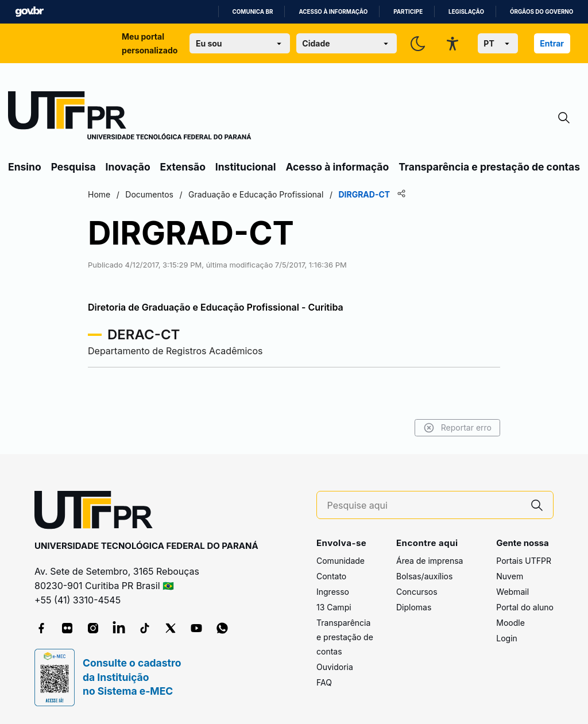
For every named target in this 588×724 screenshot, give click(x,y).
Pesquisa (73, 167)
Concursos (417, 592)
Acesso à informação (333, 12)
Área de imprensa (430, 561)
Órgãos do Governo (541, 12)
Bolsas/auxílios (424, 576)
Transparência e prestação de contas (489, 167)
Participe (408, 12)
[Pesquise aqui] (424, 506)
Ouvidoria (335, 667)
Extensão (183, 167)
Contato (331, 576)
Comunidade (341, 561)
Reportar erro (457, 428)
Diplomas (414, 607)
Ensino (25, 167)
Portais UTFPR (524, 561)
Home (99, 194)
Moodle (510, 623)
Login (507, 638)
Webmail (512, 592)
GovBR (29, 12)
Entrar (552, 43)
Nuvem (510, 576)
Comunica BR (253, 12)
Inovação (128, 167)
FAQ (324, 682)
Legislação (466, 12)
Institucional (246, 167)
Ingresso (333, 592)
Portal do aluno (525, 607)
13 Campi (334, 607)
